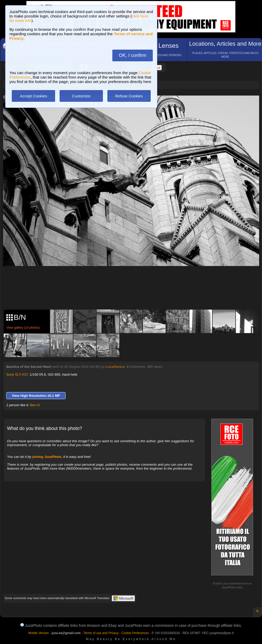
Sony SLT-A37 (17, 374)
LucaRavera (115, 367)
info (240, 587)
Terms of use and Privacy (101, 633)
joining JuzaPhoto (47, 457)
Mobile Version (39, 633)
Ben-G (35, 405)
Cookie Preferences (135, 633)
